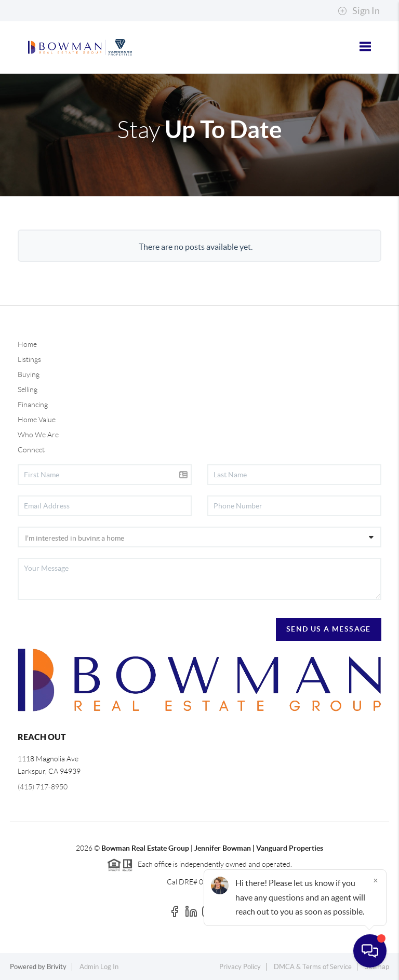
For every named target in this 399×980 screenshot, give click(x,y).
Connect (31, 450)
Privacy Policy (240, 967)
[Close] (376, 880)
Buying (29, 374)
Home (27, 344)
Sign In (359, 11)
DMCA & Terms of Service (313, 967)
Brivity (57, 967)
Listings (29, 359)
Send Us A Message (329, 629)
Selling (28, 390)
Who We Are (38, 435)
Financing (33, 405)
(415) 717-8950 (43, 787)
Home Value (37, 420)
